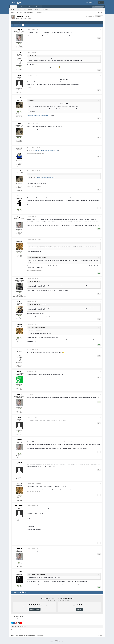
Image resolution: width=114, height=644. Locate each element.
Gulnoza (19, 462)
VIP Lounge (73, 442)
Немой (19, 571)
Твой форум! (15, 2)
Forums (12, 10)
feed (19, 417)
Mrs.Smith (19, 279)
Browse (13, 7)
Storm (19, 195)
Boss (19, 53)
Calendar (30, 10)
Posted (33, 30)
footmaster (19, 148)
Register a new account (34, 609)
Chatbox (38, 7)
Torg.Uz (23, 18)
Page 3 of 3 (27, 25)
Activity (21, 7)
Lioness (19, 240)
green (19, 372)
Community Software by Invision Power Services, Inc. (57, 642)
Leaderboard (46, 10)
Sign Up (101, 2)
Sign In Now (80, 609)
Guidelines (19, 10)
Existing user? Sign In (91, 2)
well (19, 97)
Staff (25, 10)
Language (54, 639)
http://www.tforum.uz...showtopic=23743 (46, 177)
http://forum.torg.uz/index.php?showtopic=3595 (38, 115)
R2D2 (19, 302)
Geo (19, 76)
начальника (19, 505)
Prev (15, 25)
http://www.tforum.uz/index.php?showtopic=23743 (47, 151)
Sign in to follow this (90, 16)
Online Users (38, 10)
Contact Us (60, 639)
